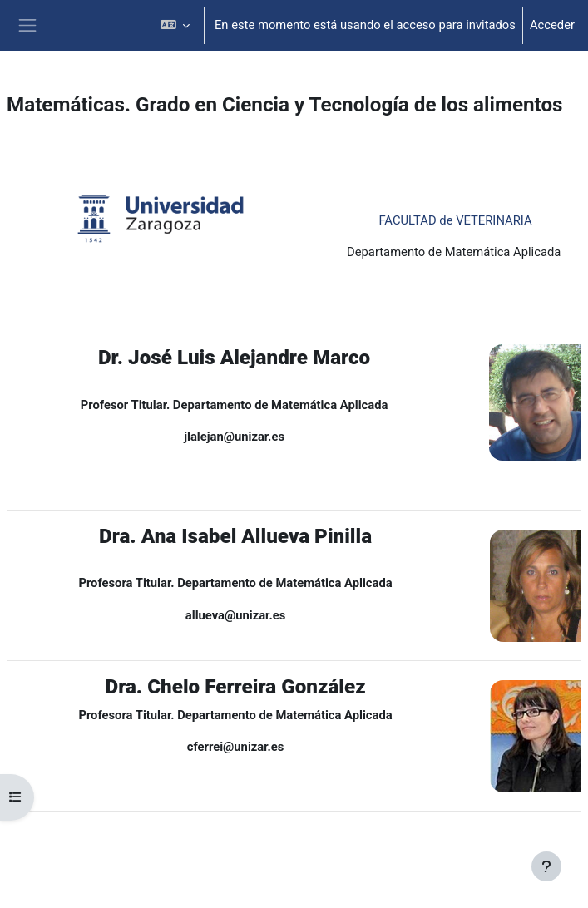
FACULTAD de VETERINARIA (455, 220)
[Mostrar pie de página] (546, 866)
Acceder (552, 25)
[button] (174, 25)
